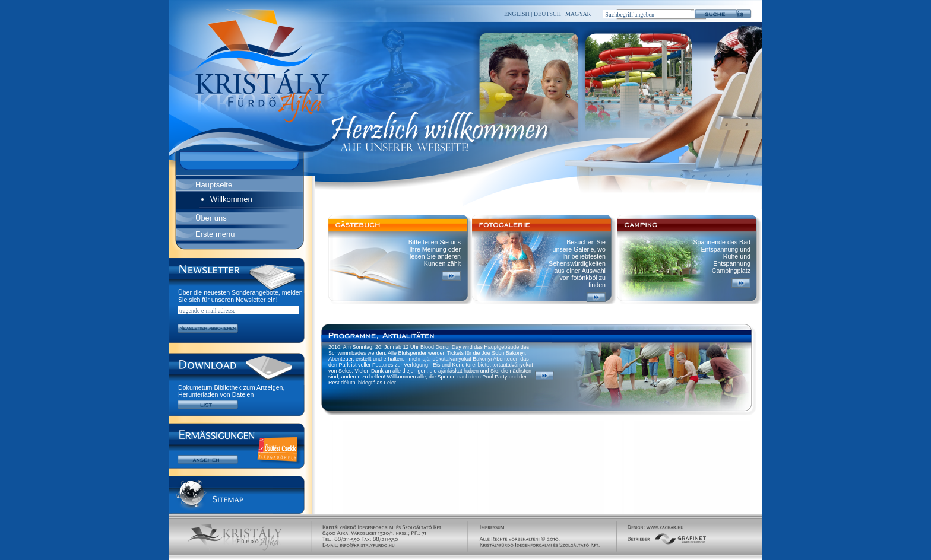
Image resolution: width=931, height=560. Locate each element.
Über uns (211, 218)
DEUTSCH (547, 14)
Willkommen (231, 199)
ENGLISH (517, 14)
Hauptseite (214, 185)
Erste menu (215, 234)
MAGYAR (577, 14)
